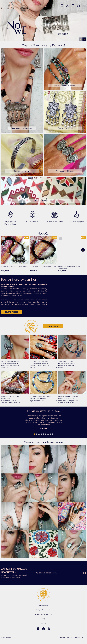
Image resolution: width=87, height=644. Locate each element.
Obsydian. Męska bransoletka (43, 266)
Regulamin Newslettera (44, 614)
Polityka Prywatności (44, 610)
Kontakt (43, 623)
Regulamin (43, 605)
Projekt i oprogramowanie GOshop (73, 637)
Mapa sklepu (6, 637)
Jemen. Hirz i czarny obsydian (14, 266)
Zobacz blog (53, 326)
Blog (44, 619)
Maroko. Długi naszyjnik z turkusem (70, 267)
